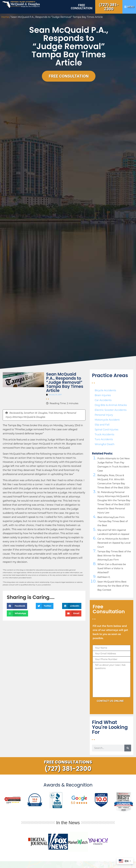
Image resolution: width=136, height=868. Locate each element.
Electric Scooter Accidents (111, 410)
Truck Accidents (104, 434)
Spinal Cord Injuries (106, 430)
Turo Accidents (104, 439)
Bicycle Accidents (105, 390)
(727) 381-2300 (109, 7)
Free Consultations (68, 762)
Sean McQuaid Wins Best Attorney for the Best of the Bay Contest (113, 586)
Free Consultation (82, 7)
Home (5, 17)
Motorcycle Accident (107, 420)
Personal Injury (104, 415)
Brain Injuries (103, 395)
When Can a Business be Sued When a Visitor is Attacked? (112, 568)
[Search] (128, 748)
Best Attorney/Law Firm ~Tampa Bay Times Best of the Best (112, 521)
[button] (17, 606)
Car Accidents (103, 400)
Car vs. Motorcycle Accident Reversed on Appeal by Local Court (114, 543)
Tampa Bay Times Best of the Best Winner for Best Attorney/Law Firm (114, 556)
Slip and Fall (102, 425)
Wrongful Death (104, 444)
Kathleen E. (104, 577)
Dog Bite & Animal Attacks (111, 405)
